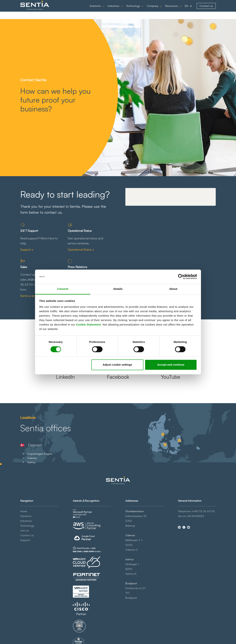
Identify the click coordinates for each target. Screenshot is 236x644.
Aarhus (31, 462)
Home (24, 511)
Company (153, 10)
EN (186, 10)
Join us (25, 530)
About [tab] (173, 289)
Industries (113, 10)
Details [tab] (118, 289)
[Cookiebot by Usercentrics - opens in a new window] (181, 277)
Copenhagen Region (40, 454)
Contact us (206, 10)
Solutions (95, 10)
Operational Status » (81, 250)
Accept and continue (171, 365)
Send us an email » (32, 296)
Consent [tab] (63, 289)
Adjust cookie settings (117, 365)
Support (25, 540)
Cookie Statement (88, 324)
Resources (172, 10)
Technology (133, 10)
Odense (32, 458)
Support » (27, 250)
